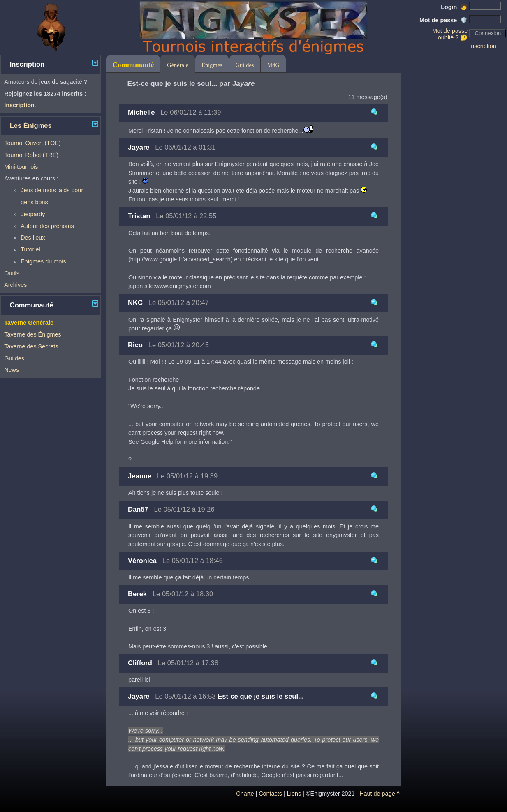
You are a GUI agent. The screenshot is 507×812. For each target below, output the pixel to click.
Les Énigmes (31, 126)
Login (454, 7)
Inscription (483, 46)
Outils (12, 273)
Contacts (270, 794)
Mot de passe (443, 20)
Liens (294, 794)
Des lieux (33, 238)
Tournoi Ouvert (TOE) (32, 143)
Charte (245, 794)
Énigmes (212, 65)
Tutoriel (30, 249)
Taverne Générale (29, 323)
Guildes (14, 358)
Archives (15, 285)
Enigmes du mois (43, 261)
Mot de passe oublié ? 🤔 (450, 34)
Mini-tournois (21, 167)
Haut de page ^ (379, 794)
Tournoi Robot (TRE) (31, 155)
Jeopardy (33, 214)
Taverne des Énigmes (32, 334)
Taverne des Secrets (31, 346)
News (12, 370)
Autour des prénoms (47, 226)
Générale (178, 65)
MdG (273, 65)
